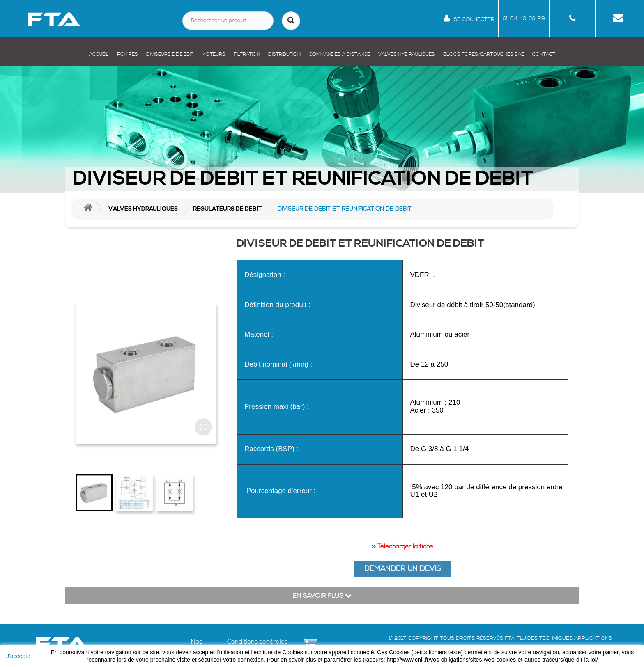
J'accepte (18, 656)
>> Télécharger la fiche (402, 547)
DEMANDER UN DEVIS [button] (402, 569)
